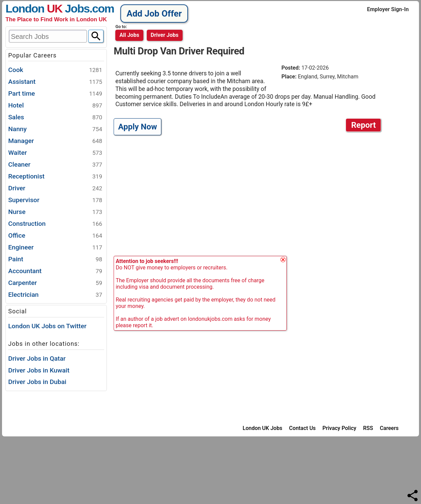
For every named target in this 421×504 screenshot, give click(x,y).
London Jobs (47, 8)
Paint (55, 259)
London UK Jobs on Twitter (47, 326)
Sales (55, 117)
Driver (55, 188)
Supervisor (55, 200)
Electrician (55, 295)
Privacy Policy (340, 428)
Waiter (55, 153)
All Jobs (129, 35)
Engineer (55, 248)
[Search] (96, 36)
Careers (389, 428)
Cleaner (55, 165)
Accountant (55, 271)
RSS (368, 428)
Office (55, 236)
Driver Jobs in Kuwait (39, 370)
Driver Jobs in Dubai (37, 382)
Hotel (55, 106)
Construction (55, 224)
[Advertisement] (249, 195)
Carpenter (55, 283)
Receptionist (55, 177)
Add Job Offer (154, 14)
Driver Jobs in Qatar (37, 358)
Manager (55, 141)
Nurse (55, 212)
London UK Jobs (263, 428)
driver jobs (165, 35)
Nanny (55, 129)
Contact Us (302, 428)
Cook (55, 70)
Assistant (55, 82)
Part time (55, 94)
